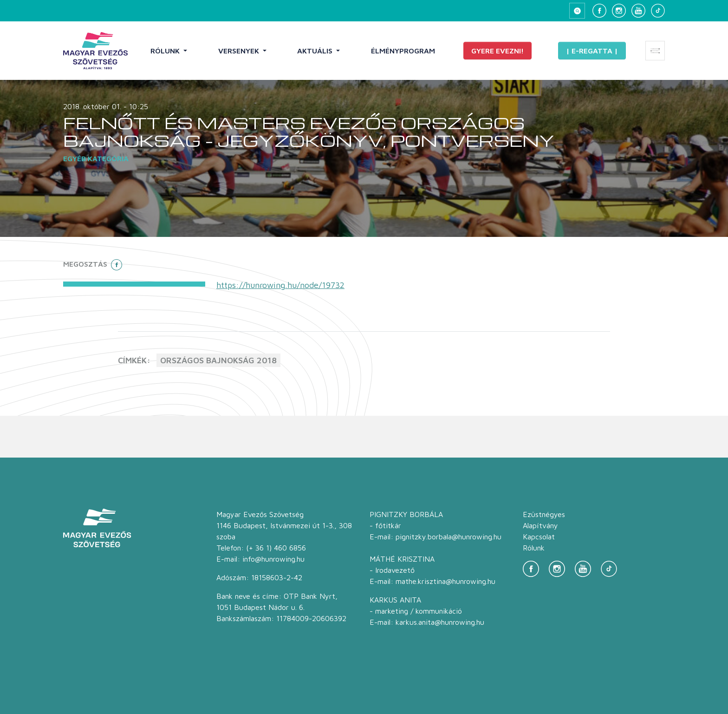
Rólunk (166, 51)
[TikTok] (658, 11)
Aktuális (316, 51)
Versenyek (240, 51)
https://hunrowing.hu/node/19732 (280, 285)
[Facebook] (599, 11)
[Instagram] (619, 11)
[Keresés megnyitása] (577, 11)
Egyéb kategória (96, 158)
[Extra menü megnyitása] (655, 51)
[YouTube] (638, 11)
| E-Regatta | (592, 51)
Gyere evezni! (497, 51)
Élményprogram (403, 51)
